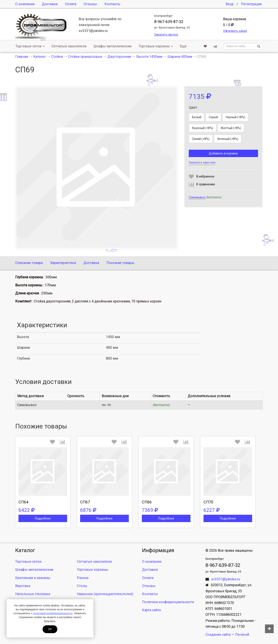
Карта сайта (151, 610)
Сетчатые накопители (69, 46)
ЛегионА (242, 635)
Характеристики (63, 263)
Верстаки (23, 586)
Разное (83, 578)
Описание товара (29, 263)
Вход (230, 4)
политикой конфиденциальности (53, 613)
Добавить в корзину (223, 153)
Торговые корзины (156, 46)
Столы (82, 586)
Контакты (112, 4)
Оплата (71, 4)
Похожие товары (120, 263)
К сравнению (206, 184)
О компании (25, 4)
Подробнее (43, 518)
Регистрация (251, 4)
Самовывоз (197, 197)
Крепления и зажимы (33, 578)
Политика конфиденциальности (168, 602)
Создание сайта (218, 635)
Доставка (50, 4)
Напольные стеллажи (33, 594)
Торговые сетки (30, 46)
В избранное (205, 176)
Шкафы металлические (113, 46)
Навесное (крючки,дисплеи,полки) (105, 594)
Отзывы (90, 4)
